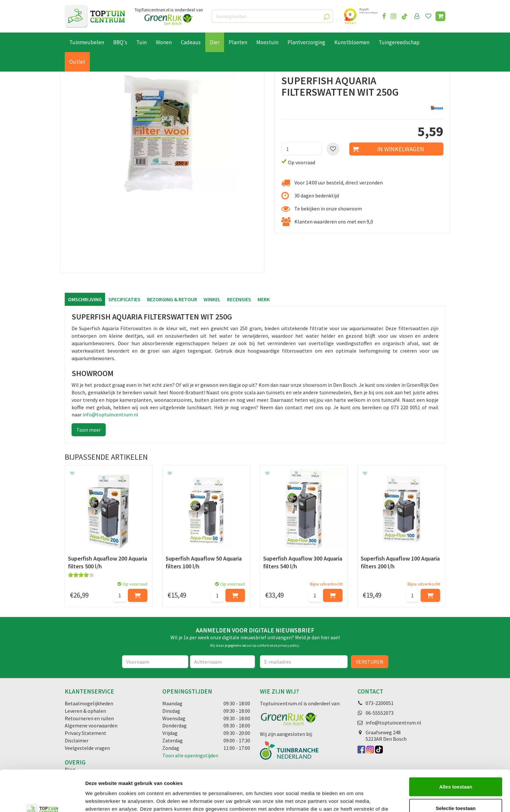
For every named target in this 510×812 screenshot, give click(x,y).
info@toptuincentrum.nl (110, 414)
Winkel (212, 299)
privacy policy (288, 645)
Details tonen (351, 799)
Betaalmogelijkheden (89, 703)
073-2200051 (380, 703)
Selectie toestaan (456, 770)
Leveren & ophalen (85, 711)
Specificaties (124, 299)
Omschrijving (85, 299)
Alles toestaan (456, 748)
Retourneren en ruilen (89, 718)
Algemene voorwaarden (91, 725)
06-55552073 (380, 713)
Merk (264, 299)
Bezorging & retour (172, 299)
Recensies (239, 299)
